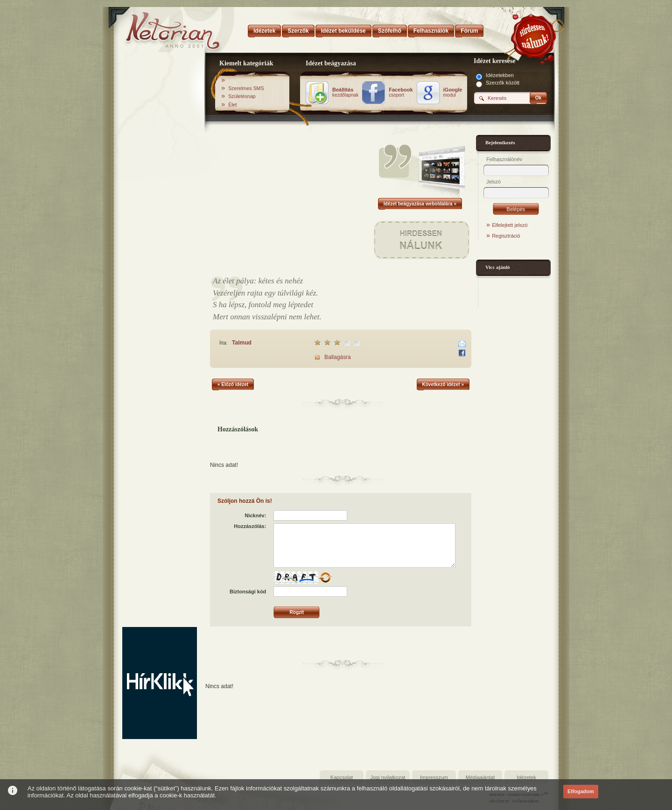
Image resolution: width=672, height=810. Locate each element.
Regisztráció (506, 236)
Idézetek (526, 777)
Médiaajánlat (480, 777)
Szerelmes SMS (246, 88)
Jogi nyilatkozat (388, 777)
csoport (401, 92)
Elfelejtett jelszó (510, 225)
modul (453, 92)
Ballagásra (338, 357)
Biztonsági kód (248, 592)
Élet (232, 105)
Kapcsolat (342, 777)
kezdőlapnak (345, 92)
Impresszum (434, 777)
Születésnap (242, 96)
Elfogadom (581, 791)
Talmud (242, 343)
